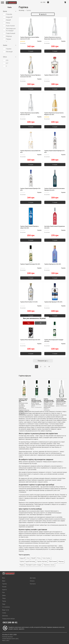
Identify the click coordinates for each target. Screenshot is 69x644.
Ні (41, 323)
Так (28, 323)
